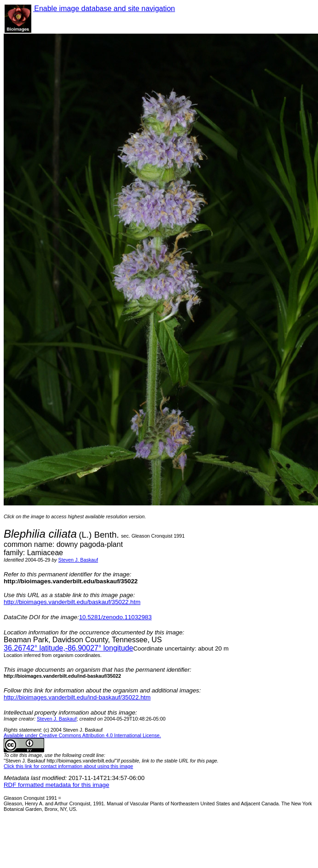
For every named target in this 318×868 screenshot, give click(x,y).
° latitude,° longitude (68, 648)
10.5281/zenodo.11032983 (116, 617)
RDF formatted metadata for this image (56, 785)
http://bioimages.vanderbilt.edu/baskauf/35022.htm (72, 602)
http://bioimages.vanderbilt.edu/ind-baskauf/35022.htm (77, 697)
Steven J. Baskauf (78, 560)
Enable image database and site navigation (104, 9)
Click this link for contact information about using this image (68, 766)
